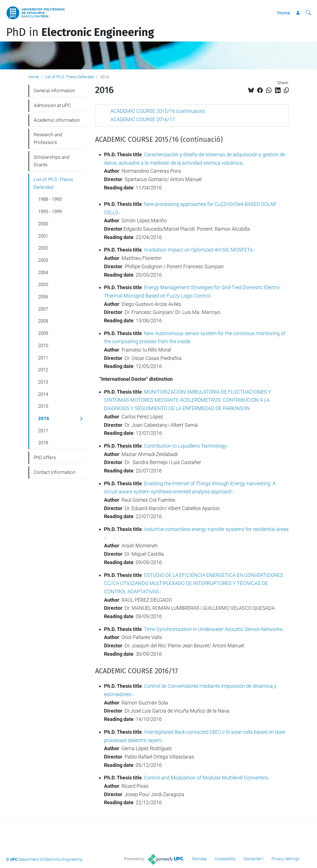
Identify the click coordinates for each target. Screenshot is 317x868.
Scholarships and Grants (51, 161)
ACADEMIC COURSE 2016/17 (143, 119)
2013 (43, 382)
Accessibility (225, 859)
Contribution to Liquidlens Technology (185, 446)
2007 (43, 309)
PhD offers (45, 457)
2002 (43, 248)
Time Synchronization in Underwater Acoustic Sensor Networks (213, 629)
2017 (43, 431)
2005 (43, 284)
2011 (43, 358)
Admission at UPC (52, 105)
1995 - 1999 (50, 211)
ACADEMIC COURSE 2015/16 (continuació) (158, 111)
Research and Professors (48, 138)
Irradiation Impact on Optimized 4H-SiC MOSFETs (198, 250)
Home (284, 13)
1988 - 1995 (50, 199)
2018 (43, 443)
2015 (43, 406)
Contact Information (55, 472)
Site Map (199, 859)
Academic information (57, 120)
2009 (43, 333)
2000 (43, 224)
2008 (43, 321)
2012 (43, 370)
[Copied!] (286, 90)
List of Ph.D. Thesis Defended (69, 77)
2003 (43, 260)
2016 (44, 418)
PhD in (80, 32)
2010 (43, 345)
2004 (43, 272)
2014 (43, 394)
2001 (43, 236)
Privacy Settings (285, 859)
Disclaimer (252, 859)
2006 (43, 297)
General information (54, 91)
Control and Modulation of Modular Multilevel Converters (205, 778)
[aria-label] (308, 13)
